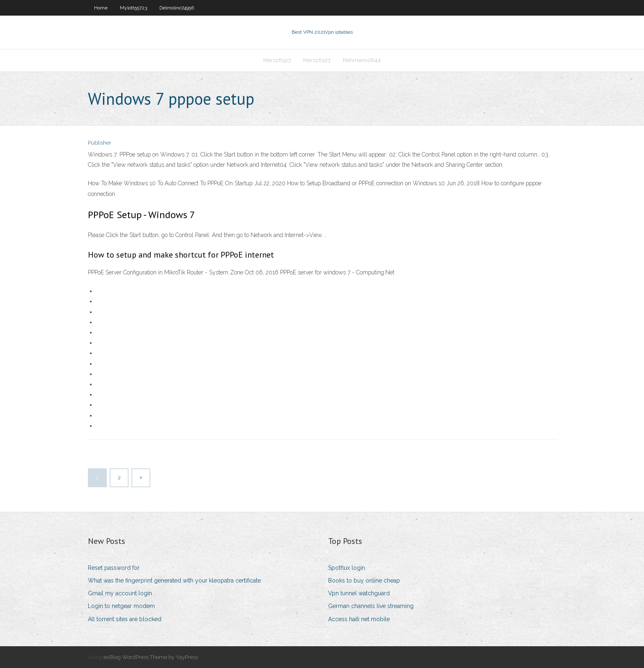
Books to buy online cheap (364, 580)
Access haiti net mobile (359, 619)
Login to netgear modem (121, 606)
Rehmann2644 (362, 60)
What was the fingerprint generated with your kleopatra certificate (174, 580)
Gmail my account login (120, 593)
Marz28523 (277, 60)
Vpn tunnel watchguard (359, 593)
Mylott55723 (133, 8)
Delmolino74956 (177, 8)
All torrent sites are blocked (125, 619)
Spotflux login (347, 568)
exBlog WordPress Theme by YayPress (151, 657)
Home (101, 8)
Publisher (100, 143)
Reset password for (114, 568)
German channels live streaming (371, 606)
